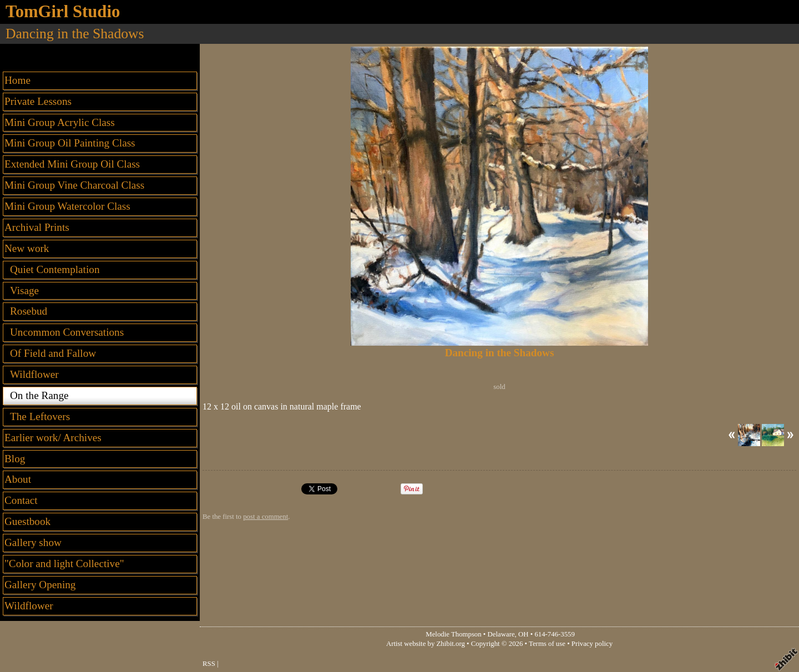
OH (523, 634)
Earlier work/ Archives (53, 438)
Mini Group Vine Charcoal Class (74, 185)
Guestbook (27, 521)
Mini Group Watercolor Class (67, 206)
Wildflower (29, 606)
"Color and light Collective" (64, 564)
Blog (15, 459)
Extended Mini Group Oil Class (72, 164)
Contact (21, 500)
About (18, 479)
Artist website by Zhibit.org (426, 644)
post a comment (266, 517)
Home (17, 80)
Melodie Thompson (453, 634)
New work (27, 248)
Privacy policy (592, 644)
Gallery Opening (40, 585)
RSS (209, 664)
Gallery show (33, 542)
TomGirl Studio (63, 12)
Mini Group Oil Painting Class (70, 143)
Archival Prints (37, 227)
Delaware (501, 634)
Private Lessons (38, 101)
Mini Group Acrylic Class (60, 122)
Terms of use (547, 644)
